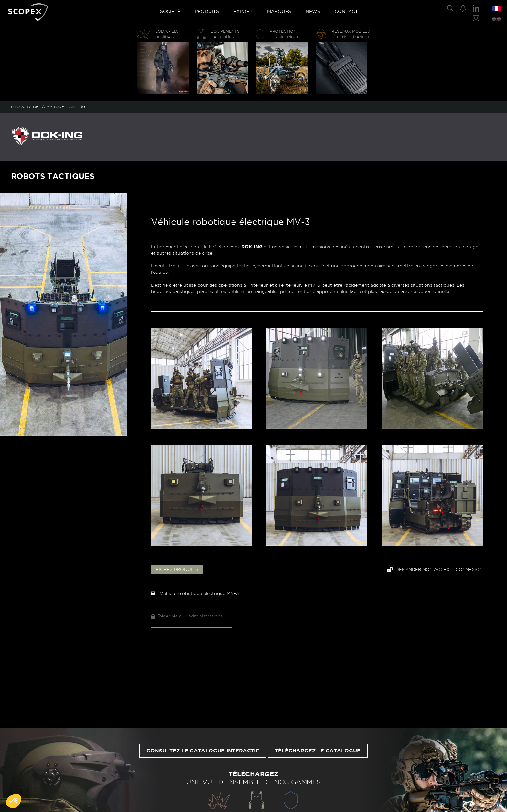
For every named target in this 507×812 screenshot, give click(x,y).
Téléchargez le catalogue (318, 751)
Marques (279, 12)
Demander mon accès (418, 569)
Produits (207, 12)
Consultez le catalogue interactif (203, 751)
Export (243, 12)
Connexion (469, 570)
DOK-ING (76, 107)
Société (170, 12)
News (313, 12)
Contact (346, 12)
